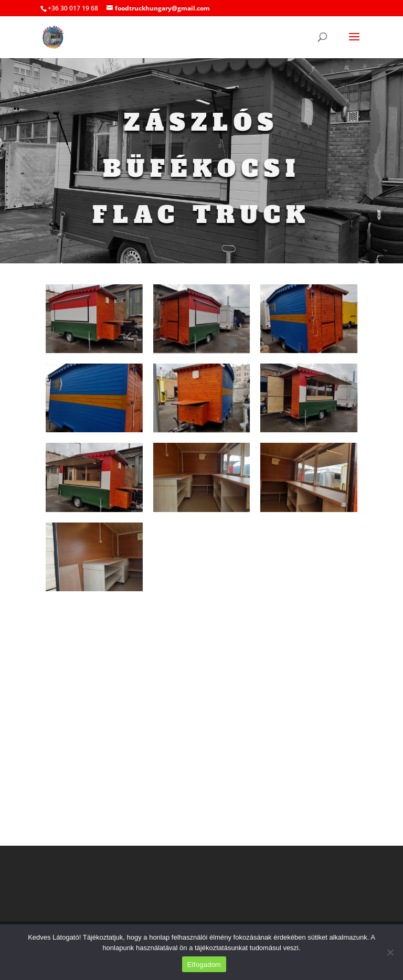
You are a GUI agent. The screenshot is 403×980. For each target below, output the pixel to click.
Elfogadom (204, 965)
